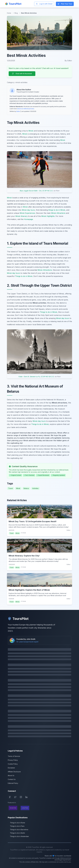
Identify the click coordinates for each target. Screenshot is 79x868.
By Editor (68, 61)
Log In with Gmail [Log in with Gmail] (44, 4)
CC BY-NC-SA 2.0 (47, 377)
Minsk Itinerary (22, 216)
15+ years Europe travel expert (27, 642)
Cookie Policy (13, 764)
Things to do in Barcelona (18, 830)
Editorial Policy (13, 783)
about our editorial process (26, 109)
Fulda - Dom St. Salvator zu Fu (29, 377)
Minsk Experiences (27, 213)
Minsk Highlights (48, 216)
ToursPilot (18, 619)
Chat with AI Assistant (22, 74)
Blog (16, 13)
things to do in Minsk (57, 210)
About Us (11, 775)
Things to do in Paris (16, 826)
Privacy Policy (13, 760)
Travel (10, 488)
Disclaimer (11, 768)
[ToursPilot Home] (13, 4)
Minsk (31, 131)
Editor (18, 111)
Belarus (26, 488)
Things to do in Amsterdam (18, 836)
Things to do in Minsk (24, 276)
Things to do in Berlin (16, 833)
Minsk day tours (28, 210)
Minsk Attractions (58, 213)
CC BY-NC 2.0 (47, 191)
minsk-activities (21, 82)
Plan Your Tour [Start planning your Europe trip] (65, 4)
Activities (35, 488)
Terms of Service (14, 756)
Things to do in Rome (16, 823)
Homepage (28, 219)
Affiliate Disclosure (14, 772)
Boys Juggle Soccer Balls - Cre (31, 191)
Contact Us (12, 779)
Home (9, 13)
